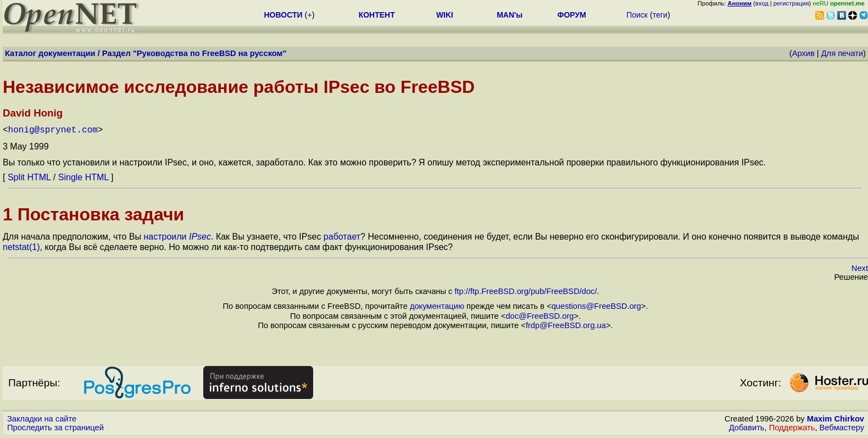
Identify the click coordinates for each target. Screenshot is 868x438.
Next (860, 268)
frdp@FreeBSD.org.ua (566, 325)
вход (762, 3)
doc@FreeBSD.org (539, 316)
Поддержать (792, 428)
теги (660, 15)
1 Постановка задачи (93, 214)
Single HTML (84, 177)
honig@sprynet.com (53, 130)
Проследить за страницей (55, 428)
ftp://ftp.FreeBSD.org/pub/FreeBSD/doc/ (525, 291)
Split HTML (29, 177)
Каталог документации (50, 53)
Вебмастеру (842, 428)
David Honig (33, 113)
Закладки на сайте (42, 419)
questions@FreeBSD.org (596, 306)
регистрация (791, 3)
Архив (803, 53)
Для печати (842, 53)
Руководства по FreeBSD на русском (210, 53)
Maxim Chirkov (836, 419)
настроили (177, 237)
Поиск (637, 15)
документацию (437, 306)
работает (342, 237)
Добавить (747, 428)
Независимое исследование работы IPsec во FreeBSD (239, 87)
